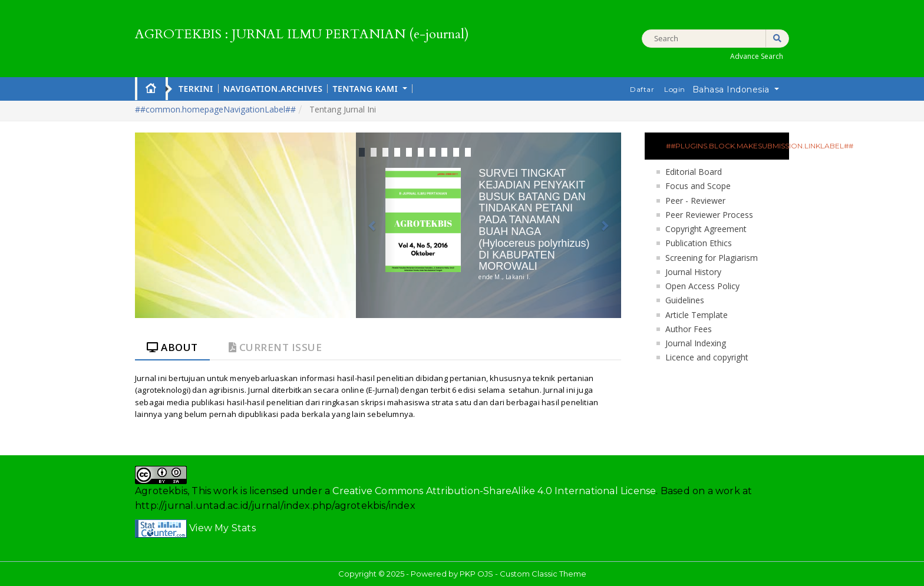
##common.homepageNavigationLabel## (215, 109)
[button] (376, 225)
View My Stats (222, 528)
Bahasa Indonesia (740, 89)
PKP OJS (476, 574)
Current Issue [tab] (275, 347)
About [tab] (172, 347)
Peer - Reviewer (695, 201)
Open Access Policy (702, 286)
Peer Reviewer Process (709, 215)
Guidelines (685, 300)
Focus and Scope (698, 186)
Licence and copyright (707, 357)
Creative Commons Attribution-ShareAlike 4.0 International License (494, 491)
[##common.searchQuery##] (715, 39)
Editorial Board (694, 172)
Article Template (697, 315)
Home (151, 88)
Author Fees (689, 329)
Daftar (642, 89)
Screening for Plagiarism (712, 258)
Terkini (196, 89)
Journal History (693, 272)
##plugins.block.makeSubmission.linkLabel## (727, 146)
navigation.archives (273, 89)
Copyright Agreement (706, 229)
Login (675, 89)
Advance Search (757, 56)
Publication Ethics (699, 243)
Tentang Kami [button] (366, 89)
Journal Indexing (696, 343)
